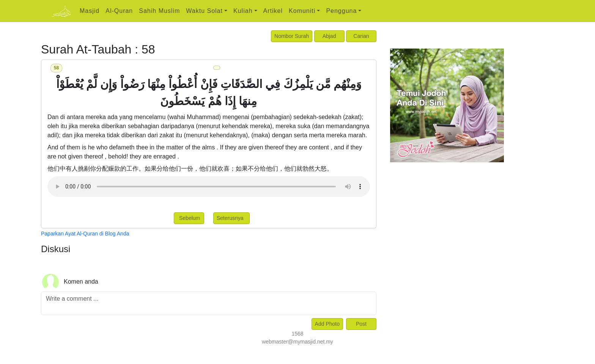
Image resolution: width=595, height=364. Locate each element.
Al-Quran (119, 11)
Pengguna (341, 11)
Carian (361, 36)
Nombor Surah (292, 36)
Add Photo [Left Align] (327, 324)
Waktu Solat (204, 11)
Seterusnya (232, 218)
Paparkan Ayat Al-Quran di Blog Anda (85, 234)
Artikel (273, 11)
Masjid (90, 11)
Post (361, 324)
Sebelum (189, 218)
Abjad (329, 36)
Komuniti (302, 11)
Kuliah (243, 11)
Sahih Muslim (159, 11)
